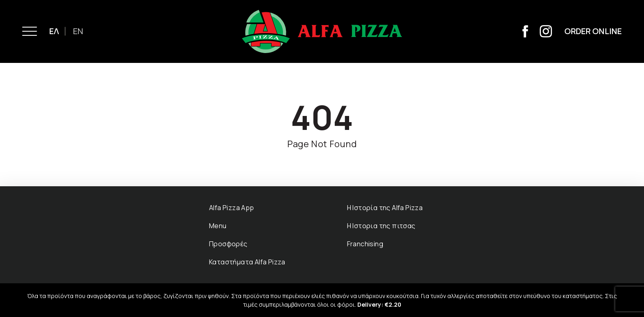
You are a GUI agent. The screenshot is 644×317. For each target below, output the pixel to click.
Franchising (365, 244)
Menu (218, 226)
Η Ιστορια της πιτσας (381, 226)
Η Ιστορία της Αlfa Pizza (385, 208)
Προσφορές (228, 244)
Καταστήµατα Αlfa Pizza (247, 262)
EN (78, 31)
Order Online (593, 31)
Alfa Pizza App (232, 208)
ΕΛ (54, 31)
